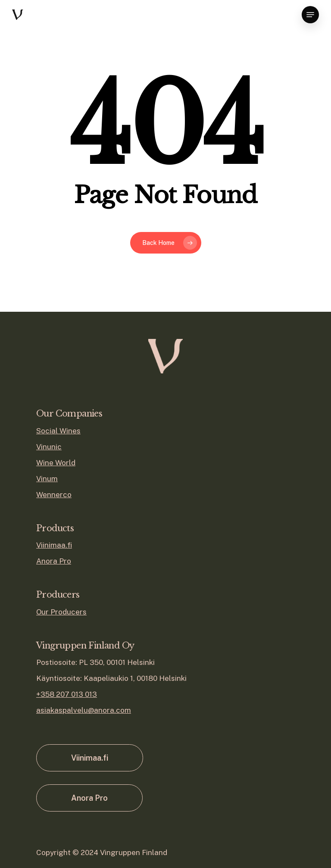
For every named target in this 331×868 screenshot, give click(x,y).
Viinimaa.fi (54, 545)
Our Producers (61, 612)
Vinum (47, 479)
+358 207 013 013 (67, 694)
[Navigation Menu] (310, 15)
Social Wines (58, 431)
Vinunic (49, 447)
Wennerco (54, 495)
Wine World (56, 463)
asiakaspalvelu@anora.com (84, 710)
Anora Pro (54, 561)
